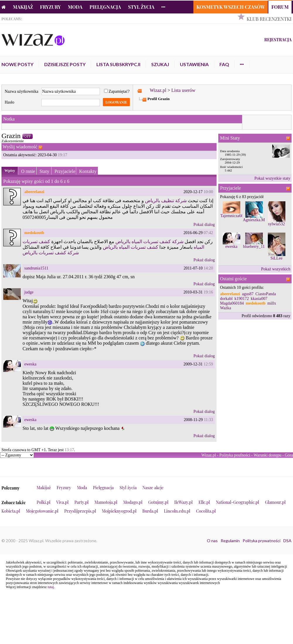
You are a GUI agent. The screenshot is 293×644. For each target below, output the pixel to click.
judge (29, 292)
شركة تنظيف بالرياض (166, 201)
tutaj (51, 587)
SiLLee (276, 258)
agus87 (248, 294)
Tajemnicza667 (233, 216)
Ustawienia (194, 64)
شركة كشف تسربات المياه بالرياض (149, 242)
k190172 (242, 299)
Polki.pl (44, 502)
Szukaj (160, 64)
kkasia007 (259, 299)
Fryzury (51, 7)
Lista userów (183, 90)
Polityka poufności (235, 455)
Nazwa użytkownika (22, 91)
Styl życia (141, 7)
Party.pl (81, 502)
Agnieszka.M (254, 220)
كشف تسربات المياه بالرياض (131, 247)
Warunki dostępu (267, 455)
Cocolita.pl (206, 511)
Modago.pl (133, 502)
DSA (287, 541)
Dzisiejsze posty (65, 64)
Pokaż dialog (204, 225)
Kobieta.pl (11, 511)
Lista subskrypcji (118, 64)
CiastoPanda (266, 294)
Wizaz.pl (158, 90)
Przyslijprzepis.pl (80, 511)
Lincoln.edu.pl (177, 511)
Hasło (10, 102)
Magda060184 (232, 303)
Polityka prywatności (262, 541)
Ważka (226, 308)
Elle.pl (204, 502)
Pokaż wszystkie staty (272, 178)
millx (272, 303)
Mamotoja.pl (106, 502)
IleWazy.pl (184, 502)
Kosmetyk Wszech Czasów (231, 7)
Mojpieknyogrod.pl (119, 511)
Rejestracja (278, 40)
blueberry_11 (254, 247)
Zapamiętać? (117, 91)
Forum (280, 7)
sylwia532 (277, 224)
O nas (212, 541)
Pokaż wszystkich (276, 269)
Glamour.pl (275, 502)
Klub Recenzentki (269, 19)
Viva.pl (62, 502)
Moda (75, 7)
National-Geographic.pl (238, 502)
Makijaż (23, 7)
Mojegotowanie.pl (42, 511)
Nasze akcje (153, 488)
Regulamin (230, 541)
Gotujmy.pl (158, 502)
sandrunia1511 (36, 268)
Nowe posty (17, 64)
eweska (30, 364)
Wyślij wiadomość (20, 147)
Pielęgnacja (105, 7)
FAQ (224, 64)
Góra (289, 455)
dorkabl (226, 299)
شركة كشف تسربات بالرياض (51, 253)
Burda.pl (150, 511)
